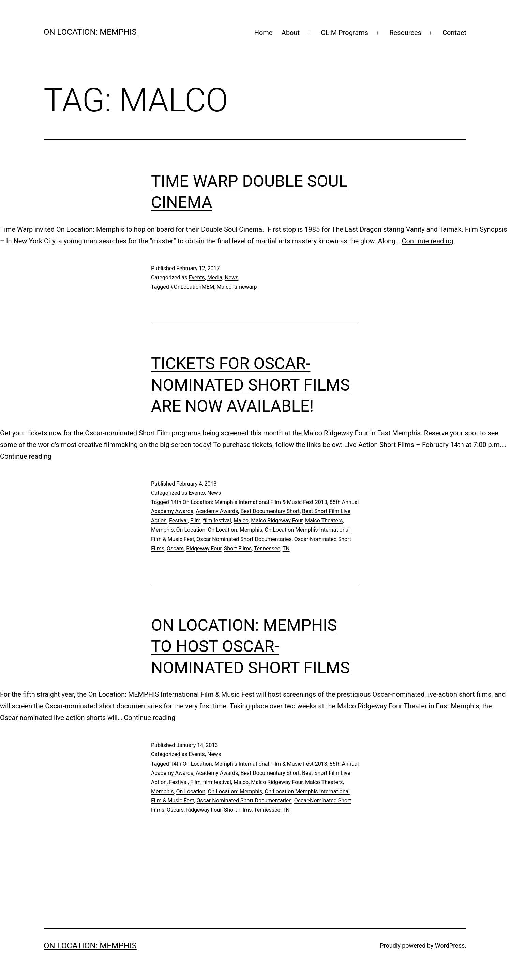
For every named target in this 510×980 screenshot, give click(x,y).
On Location (191, 530)
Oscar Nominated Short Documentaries (244, 539)
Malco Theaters (324, 520)
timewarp (246, 287)
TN (286, 548)
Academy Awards (217, 511)
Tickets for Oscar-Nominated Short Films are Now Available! (250, 385)
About (291, 33)
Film (196, 520)
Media (215, 278)
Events (197, 278)
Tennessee (267, 548)
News (231, 278)
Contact (454, 33)
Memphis (162, 530)
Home (264, 33)
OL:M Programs (344, 33)
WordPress (450, 945)
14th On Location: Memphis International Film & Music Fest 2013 (249, 502)
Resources (405, 33)
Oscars (175, 548)
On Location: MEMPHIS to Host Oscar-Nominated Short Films (250, 646)
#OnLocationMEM (192, 287)
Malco (224, 287)
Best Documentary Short (270, 511)
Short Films (238, 548)
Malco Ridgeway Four (277, 520)
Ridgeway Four (204, 548)
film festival (217, 520)
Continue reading (428, 241)
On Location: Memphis (90, 32)
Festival (178, 520)
